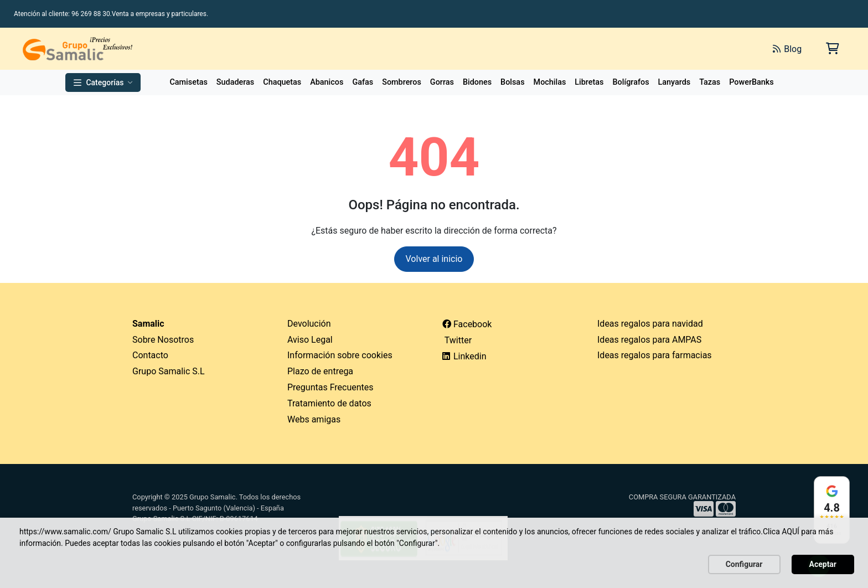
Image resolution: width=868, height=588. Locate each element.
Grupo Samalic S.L (169, 371)
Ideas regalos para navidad (650, 324)
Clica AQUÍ (781, 532)
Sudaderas (235, 82)
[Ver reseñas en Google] (832, 510)
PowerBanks (751, 82)
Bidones (477, 82)
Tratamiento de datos (329, 403)
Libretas (589, 82)
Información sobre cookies (340, 355)
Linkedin (464, 356)
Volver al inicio (434, 259)
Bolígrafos (631, 82)
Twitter (457, 340)
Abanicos (327, 82)
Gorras (442, 82)
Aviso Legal (310, 340)
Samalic (148, 324)
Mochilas (550, 82)
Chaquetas (282, 82)
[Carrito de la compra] (832, 48)
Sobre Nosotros (163, 340)
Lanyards (675, 82)
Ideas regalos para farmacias (655, 355)
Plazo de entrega (320, 371)
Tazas (710, 82)
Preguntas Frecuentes (330, 387)
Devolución (309, 324)
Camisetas (188, 82)
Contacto (150, 355)
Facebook (467, 324)
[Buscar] (640, 49)
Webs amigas (314, 419)
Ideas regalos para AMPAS (649, 340)
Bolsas (513, 82)
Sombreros (402, 82)
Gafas (363, 82)
